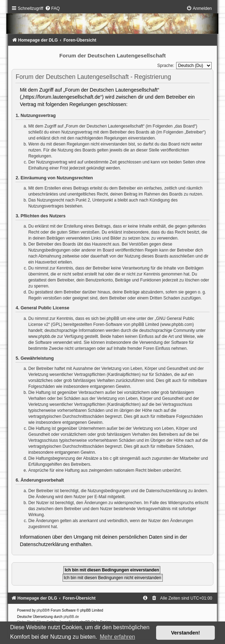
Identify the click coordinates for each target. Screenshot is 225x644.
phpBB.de (71, 617)
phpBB (42, 610)
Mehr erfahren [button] (118, 637)
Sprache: (166, 66)
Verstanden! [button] (186, 633)
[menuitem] (52, 8)
